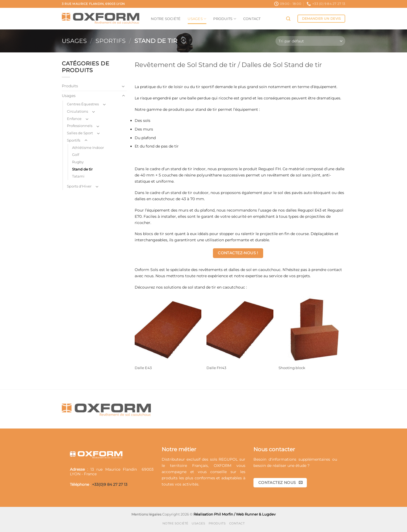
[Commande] (310, 41)
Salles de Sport (80, 133)
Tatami (78, 176)
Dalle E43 (143, 368)
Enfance (74, 119)
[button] (288, 19)
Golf (76, 155)
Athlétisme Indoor (88, 148)
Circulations (77, 111)
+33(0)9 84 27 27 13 (110, 484)
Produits (225, 19)
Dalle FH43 (216, 368)
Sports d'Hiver (79, 186)
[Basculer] (123, 86)
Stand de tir (82, 169)
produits (170, 478)
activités (190, 484)
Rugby (78, 162)
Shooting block (292, 368)
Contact (252, 19)
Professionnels (80, 126)
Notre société (166, 19)
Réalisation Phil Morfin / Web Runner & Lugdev (235, 514)
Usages (197, 19)
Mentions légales (146, 514)
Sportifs (111, 41)
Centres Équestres (83, 104)
